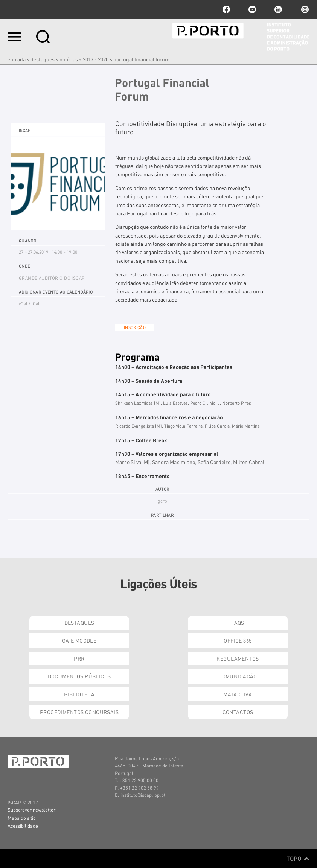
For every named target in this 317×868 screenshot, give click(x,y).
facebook (226, 9)
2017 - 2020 (96, 59)
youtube (252, 9)
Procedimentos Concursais (79, 712)
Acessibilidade (23, 826)
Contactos (238, 712)
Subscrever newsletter (31, 809)
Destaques (43, 59)
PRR (79, 658)
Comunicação (238, 676)
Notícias (69, 59)
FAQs (238, 623)
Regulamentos (238, 658)
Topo (298, 859)
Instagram (304, 9)
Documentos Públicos (79, 676)
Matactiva (238, 694)
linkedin (278, 9)
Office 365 (238, 640)
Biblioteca (79, 694)
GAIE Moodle (79, 640)
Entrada (17, 59)
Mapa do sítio (22, 818)
